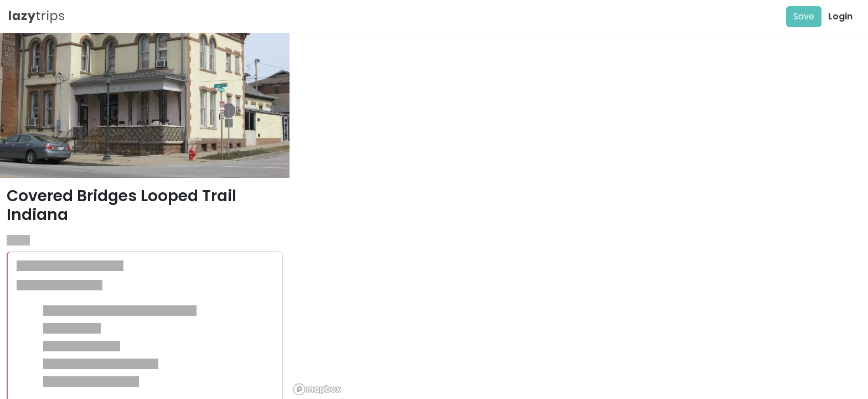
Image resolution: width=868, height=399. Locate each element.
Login (840, 16)
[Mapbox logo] (317, 389)
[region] (579, 216)
